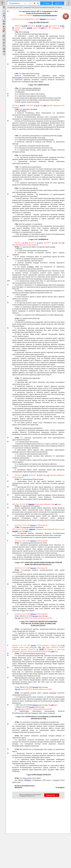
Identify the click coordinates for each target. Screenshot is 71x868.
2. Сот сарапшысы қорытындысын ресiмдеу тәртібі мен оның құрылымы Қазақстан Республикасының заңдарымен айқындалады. (38, 184)
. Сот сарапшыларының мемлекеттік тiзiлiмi (31, 543)
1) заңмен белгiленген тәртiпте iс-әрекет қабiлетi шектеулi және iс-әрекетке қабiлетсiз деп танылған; (38, 298)
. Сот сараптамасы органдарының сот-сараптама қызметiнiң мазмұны (39, 136)
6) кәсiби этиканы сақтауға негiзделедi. (27, 102)
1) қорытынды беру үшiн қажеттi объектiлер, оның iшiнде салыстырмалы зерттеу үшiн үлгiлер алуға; (38, 383)
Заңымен (43, 19)
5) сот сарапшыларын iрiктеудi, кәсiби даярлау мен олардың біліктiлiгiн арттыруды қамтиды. (38, 151)
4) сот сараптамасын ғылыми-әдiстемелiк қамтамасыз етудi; (34, 148)
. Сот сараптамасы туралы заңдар (27, 73)
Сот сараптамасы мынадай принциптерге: (28, 90)
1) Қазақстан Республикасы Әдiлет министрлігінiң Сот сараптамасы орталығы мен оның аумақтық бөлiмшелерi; (38, 114)
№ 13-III (61, 645)
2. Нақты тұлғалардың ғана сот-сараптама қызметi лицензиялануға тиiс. (38, 537)
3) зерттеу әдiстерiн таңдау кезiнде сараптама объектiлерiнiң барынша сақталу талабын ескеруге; (38, 335)
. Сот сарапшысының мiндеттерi (27, 318)
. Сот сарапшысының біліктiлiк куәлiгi (29, 479)
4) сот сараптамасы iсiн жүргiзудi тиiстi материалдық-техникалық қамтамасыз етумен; (38, 467)
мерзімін (30, 28)
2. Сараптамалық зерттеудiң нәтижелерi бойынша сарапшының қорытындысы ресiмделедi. (38, 162)
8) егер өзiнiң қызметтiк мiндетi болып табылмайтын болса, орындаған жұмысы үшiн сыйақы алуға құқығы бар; (38, 424)
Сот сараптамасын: (21, 111)
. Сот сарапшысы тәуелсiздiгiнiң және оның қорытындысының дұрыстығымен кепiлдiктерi (38, 439)
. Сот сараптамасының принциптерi (28, 88)
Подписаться (52, 795)
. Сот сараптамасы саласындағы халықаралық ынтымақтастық (37, 722)
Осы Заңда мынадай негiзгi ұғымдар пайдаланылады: (32, 34)
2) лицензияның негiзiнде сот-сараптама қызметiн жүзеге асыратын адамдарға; (38, 254)
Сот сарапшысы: (20, 320)
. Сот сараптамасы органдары (26, 109)
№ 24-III (24, 26)
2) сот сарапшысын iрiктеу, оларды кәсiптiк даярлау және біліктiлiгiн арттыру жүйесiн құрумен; (38, 461)
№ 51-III (39, 26)
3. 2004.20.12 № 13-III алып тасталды (29, 707)
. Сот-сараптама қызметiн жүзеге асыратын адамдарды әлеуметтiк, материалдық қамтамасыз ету (38, 694)
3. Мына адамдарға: (21, 295)
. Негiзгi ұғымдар (22, 32)
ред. (47, 26)
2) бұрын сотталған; (21, 301)
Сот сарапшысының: (21, 380)
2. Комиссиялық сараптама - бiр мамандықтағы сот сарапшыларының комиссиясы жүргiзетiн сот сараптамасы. (38, 195)
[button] (2, 3)
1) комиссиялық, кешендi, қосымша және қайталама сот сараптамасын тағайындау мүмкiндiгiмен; (38, 457)
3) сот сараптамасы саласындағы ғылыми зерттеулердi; (32, 146)
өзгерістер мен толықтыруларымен (45, 15)
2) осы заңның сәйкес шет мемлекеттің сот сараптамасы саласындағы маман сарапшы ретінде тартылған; (38, 268)
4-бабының (28, 780)
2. (36, 705)
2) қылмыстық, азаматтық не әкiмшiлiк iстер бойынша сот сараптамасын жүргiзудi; (38, 143)
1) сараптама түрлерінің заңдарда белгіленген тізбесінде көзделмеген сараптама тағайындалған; (38, 264)
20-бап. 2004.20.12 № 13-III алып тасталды (31, 616)
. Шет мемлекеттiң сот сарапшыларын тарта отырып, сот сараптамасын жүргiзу (38, 750)
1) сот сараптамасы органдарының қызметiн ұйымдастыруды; (34, 140)
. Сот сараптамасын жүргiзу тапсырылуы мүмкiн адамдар (35, 247)
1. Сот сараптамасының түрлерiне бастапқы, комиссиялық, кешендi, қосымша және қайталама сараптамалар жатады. (38, 191)
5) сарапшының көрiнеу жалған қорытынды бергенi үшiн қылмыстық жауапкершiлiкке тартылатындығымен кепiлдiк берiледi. (38, 471)
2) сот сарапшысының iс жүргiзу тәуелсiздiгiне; (30, 94)
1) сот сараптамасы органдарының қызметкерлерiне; (31, 251)
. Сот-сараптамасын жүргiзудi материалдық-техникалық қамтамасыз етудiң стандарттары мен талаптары (38, 630)
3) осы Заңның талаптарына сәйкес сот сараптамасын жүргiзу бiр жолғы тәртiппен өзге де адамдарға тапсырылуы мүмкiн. (38, 258)
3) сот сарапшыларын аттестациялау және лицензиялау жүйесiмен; (36, 464)
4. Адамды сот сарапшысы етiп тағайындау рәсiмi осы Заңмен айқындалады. (39, 315)
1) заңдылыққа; (20, 92)
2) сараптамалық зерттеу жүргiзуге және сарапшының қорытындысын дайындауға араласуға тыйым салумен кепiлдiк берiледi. (38, 451)
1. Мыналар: (19, 249)
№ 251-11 (40, 243)
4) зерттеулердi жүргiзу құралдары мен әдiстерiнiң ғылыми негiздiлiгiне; (38, 98)
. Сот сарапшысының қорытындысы (28, 167)
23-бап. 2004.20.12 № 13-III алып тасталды (31, 687)
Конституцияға (17, 78)
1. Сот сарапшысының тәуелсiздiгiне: (27, 442)
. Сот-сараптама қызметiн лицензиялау (29, 527)
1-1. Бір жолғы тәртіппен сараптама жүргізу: (29, 261)
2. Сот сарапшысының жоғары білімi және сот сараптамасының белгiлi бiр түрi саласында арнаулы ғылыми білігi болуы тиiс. (38, 282)
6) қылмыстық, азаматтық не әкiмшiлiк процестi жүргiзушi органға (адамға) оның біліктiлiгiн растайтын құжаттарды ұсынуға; (38, 353)
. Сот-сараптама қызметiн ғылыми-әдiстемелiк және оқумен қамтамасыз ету (38, 571)
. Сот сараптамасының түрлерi (26, 188)
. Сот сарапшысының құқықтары (27, 378)
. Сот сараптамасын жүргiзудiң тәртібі (29, 155)
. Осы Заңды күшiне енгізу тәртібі (28, 778)
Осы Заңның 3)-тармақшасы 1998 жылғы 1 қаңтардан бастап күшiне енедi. (38, 781)
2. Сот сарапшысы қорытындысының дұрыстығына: (31, 454)
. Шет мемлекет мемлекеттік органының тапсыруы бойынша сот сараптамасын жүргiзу (38, 737)
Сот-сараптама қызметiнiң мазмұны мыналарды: (30, 138)
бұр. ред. (18, 618)
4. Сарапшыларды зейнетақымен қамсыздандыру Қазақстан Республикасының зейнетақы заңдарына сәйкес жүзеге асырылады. (38, 712)
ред (42, 28)
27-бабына (30, 267)
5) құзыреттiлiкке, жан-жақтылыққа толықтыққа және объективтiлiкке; (37, 100)
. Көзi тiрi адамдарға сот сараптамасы (28, 224)
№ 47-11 (22, 105)
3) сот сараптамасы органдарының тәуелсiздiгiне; (30, 96)
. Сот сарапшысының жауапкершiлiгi (29, 428)
